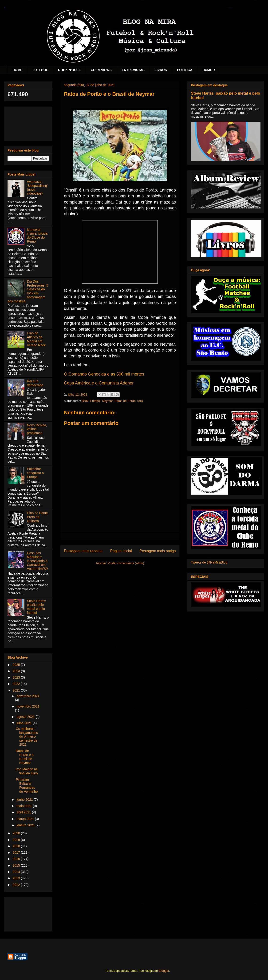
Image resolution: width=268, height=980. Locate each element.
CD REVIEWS (101, 70)
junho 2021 (25, 800)
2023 (17, 677)
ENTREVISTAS (133, 70)
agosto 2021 (26, 717)
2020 (17, 833)
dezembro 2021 (28, 696)
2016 (17, 859)
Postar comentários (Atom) (126, 563)
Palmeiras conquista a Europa (35, 473)
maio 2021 (25, 806)
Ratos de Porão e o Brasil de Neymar (25, 757)
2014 (17, 872)
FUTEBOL (40, 70)
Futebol (95, 401)
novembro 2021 (28, 706)
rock (140, 401)
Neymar (108, 401)
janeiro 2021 (26, 825)
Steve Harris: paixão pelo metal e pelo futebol (37, 607)
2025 (17, 665)
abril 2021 (24, 812)
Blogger (164, 971)
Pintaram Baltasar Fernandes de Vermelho (27, 785)
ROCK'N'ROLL (69, 70)
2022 (17, 684)
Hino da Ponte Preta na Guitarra (37, 517)
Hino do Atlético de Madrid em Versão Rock (36, 339)
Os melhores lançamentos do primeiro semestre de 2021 (27, 737)
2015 (17, 865)
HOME (17, 70)
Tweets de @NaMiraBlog (209, 562)
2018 (17, 846)
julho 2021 (25, 723)
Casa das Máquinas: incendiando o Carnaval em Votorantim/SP (38, 561)
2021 (17, 690)
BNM (85, 401)
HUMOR (209, 70)
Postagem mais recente (83, 551)
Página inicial (121, 551)
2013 (17, 878)
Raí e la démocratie (35, 383)
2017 (17, 852)
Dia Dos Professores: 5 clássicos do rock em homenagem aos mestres (28, 291)
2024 (17, 671)
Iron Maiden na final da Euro (27, 771)
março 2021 (26, 819)
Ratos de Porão (125, 401)
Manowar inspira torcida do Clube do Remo (37, 236)
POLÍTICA (185, 70)
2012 (17, 885)
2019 (17, 840)
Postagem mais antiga (158, 551)
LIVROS (161, 70)
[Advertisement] (28, 123)
